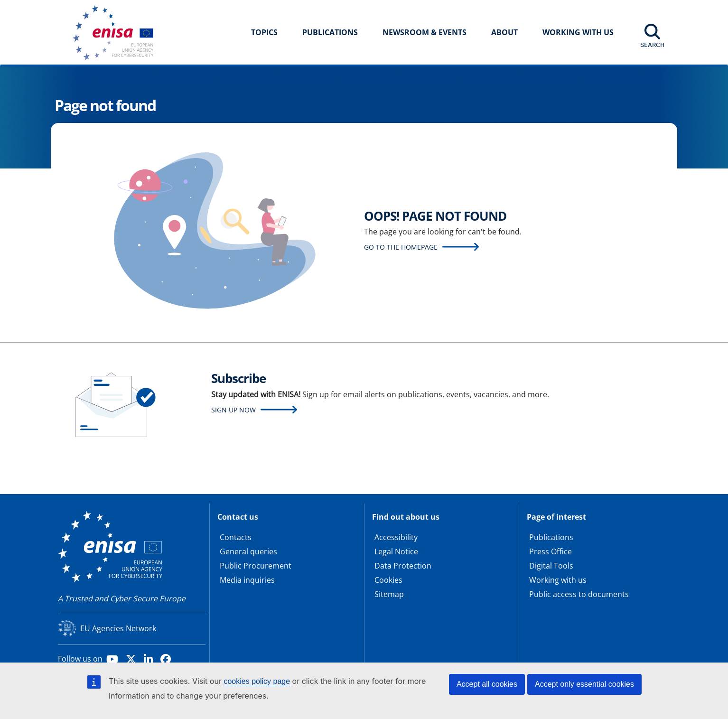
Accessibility (396, 537)
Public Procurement (256, 566)
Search (652, 45)
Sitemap (389, 594)
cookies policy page (257, 681)
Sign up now (233, 410)
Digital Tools (551, 566)
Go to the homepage (401, 247)
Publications (330, 32)
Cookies (388, 580)
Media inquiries (247, 580)
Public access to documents (579, 594)
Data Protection (403, 566)
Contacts (236, 537)
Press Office (551, 551)
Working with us (558, 580)
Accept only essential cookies (584, 684)
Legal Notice (396, 551)
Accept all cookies (487, 684)
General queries (248, 551)
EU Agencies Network (118, 628)
